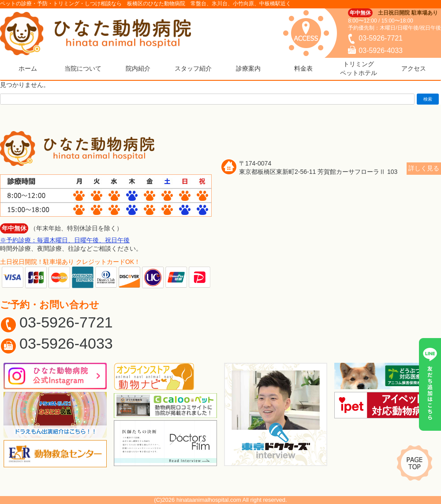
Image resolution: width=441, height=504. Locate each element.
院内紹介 (138, 68)
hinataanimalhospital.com (209, 500)
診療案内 (248, 68)
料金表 (303, 68)
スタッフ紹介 (193, 68)
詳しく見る (424, 168)
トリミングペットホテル (359, 68)
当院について (83, 68)
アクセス (414, 68)
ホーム (28, 68)
